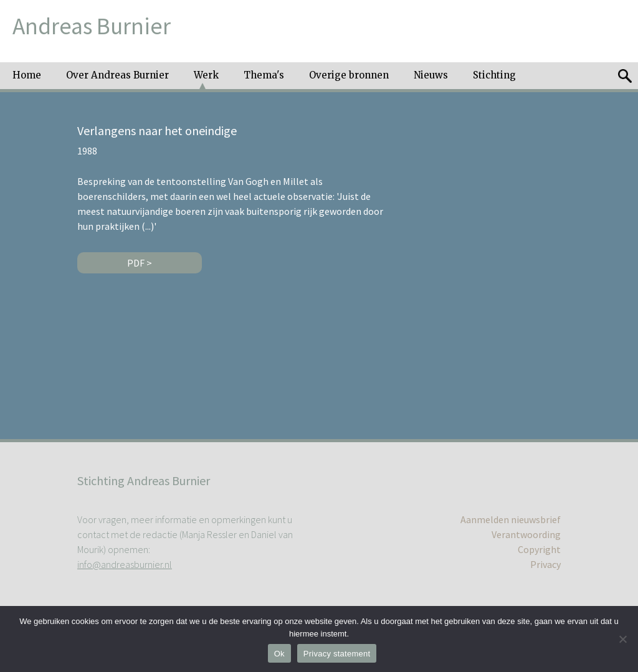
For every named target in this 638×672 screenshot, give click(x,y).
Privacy (545, 564)
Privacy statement (337, 654)
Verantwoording (526, 534)
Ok (279, 654)
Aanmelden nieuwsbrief (511, 519)
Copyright (539, 549)
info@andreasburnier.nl (125, 564)
